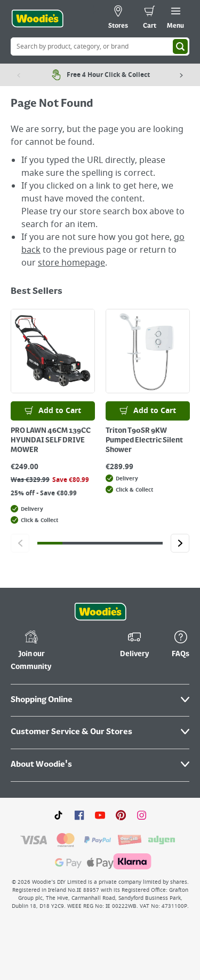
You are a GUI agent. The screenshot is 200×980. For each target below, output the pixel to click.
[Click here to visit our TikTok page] (58, 815)
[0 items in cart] (150, 19)
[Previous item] (19, 75)
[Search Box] (100, 46)
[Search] (180, 46)
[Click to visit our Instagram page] (142, 815)
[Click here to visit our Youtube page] (100, 815)
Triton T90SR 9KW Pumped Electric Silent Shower (144, 440)
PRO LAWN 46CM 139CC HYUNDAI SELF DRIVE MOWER (51, 440)
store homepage (71, 263)
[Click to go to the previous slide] (20, 543)
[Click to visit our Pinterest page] (121, 815)
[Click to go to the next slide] (180, 543)
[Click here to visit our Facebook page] (79, 815)
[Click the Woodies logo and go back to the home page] (37, 19)
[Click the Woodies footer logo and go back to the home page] (100, 612)
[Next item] (181, 75)
